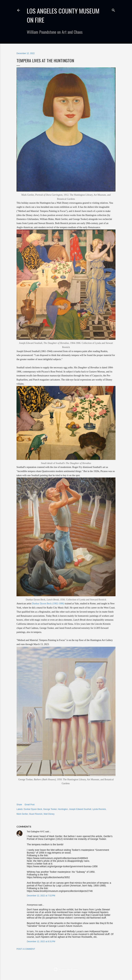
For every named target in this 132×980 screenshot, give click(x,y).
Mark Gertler (22, 814)
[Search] (113, 9)
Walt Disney (49, 814)
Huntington (63, 809)
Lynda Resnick (99, 809)
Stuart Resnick (36, 814)
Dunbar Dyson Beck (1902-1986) (48, 604)
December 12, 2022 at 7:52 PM (41, 896)
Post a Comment (26, 949)
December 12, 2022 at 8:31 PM (41, 941)
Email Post (29, 805)
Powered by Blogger (66, 969)
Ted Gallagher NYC (36, 832)
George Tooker (50, 809)
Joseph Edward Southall (80, 809)
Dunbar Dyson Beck (33, 809)
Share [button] (19, 805)
